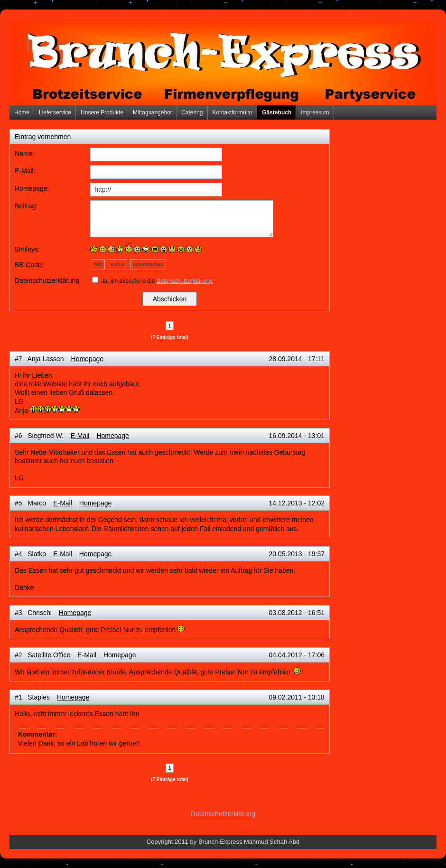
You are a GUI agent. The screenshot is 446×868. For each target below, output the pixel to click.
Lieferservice (55, 112)
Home (22, 112)
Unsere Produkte (102, 112)
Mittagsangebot (152, 112)
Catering (192, 112)
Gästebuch (277, 112)
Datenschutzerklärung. (185, 281)
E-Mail (80, 436)
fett (98, 265)
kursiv (117, 265)
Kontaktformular (233, 112)
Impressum (315, 112)
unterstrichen (148, 265)
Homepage (88, 359)
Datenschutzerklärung (223, 814)
